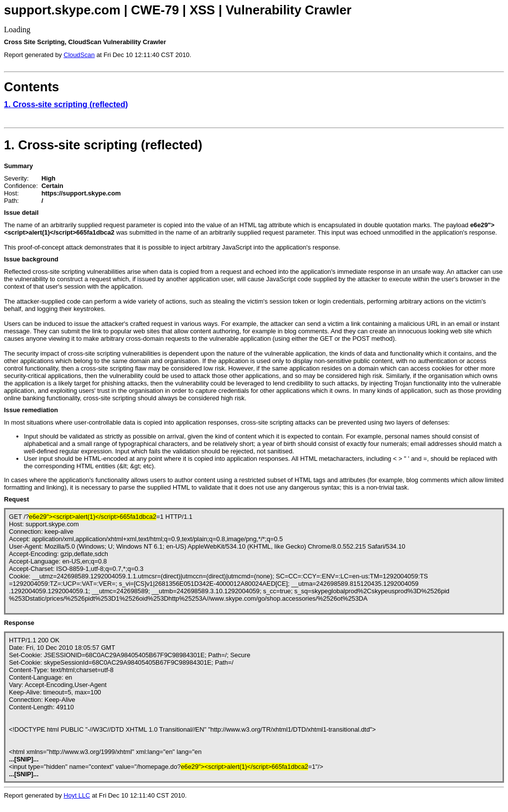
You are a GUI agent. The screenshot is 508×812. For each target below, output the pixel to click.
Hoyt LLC (77, 795)
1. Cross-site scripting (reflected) (66, 104)
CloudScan (79, 55)
